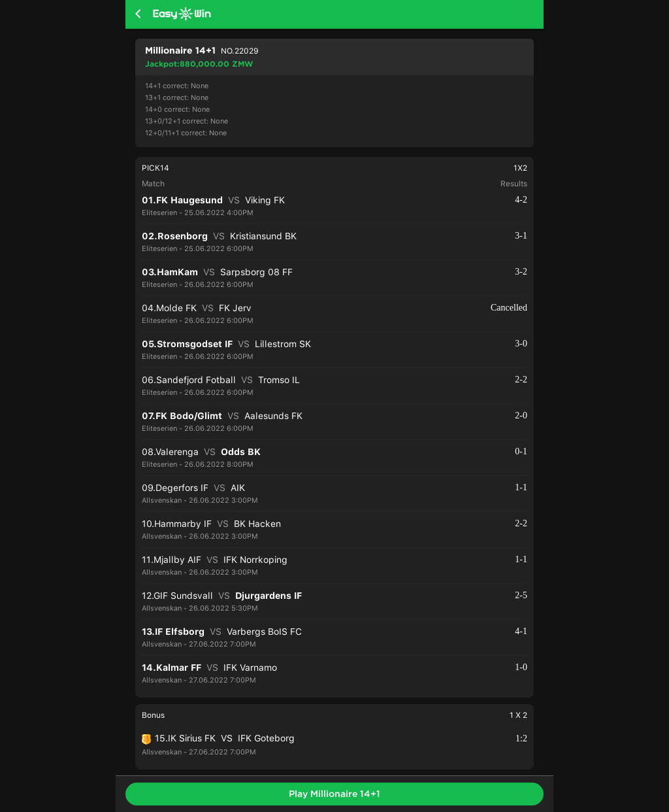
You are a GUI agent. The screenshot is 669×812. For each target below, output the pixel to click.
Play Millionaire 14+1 (334, 794)
